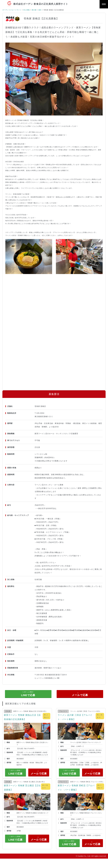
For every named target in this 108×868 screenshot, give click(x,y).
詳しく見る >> (46, 719)
